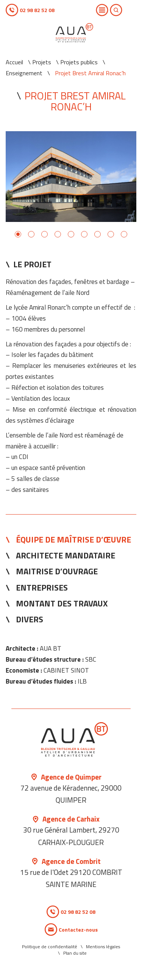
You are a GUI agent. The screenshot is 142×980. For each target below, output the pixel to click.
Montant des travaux (62, 603)
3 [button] (44, 234)
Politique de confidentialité (50, 947)
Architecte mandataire (66, 555)
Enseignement (24, 73)
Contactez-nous (78, 930)
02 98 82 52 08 (37, 10)
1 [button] (18, 234)
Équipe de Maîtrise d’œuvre (73, 540)
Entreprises (42, 588)
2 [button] (31, 234)
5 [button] (71, 234)
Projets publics (79, 62)
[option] (71, 177)
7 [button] (98, 234)
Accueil (14, 62)
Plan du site (75, 953)
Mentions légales (103, 947)
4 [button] (58, 234)
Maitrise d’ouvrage (57, 571)
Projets (42, 62)
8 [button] (111, 234)
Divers (30, 619)
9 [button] (124, 234)
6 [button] (84, 234)
